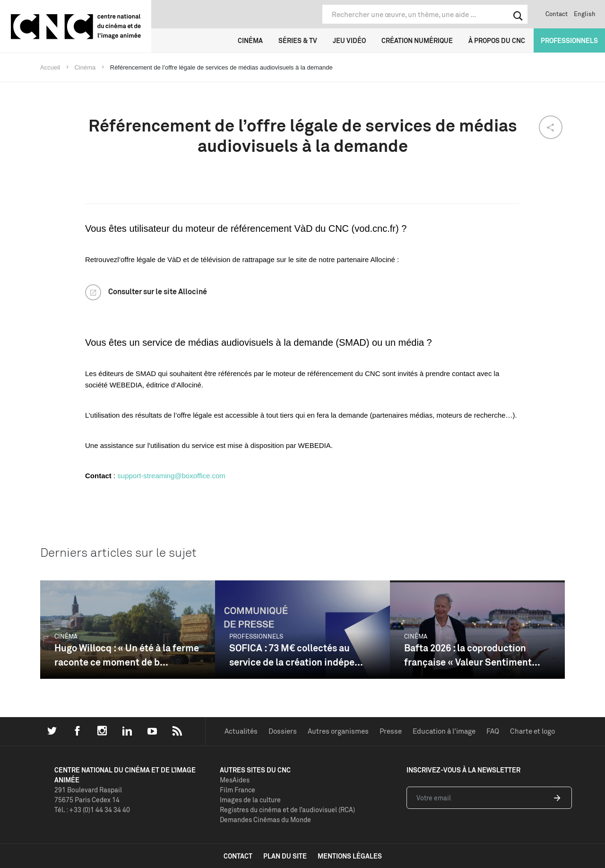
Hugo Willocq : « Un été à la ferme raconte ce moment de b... (127, 655)
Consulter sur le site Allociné (158, 291)
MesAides (235, 780)
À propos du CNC (497, 40)
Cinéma (250, 40)
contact (238, 856)
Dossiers (283, 731)
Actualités (241, 731)
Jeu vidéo (349, 40)
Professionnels (569, 40)
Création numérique (417, 40)
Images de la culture (250, 800)
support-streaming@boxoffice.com (171, 476)
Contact (557, 14)
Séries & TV (298, 40)
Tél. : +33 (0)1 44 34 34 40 (92, 810)
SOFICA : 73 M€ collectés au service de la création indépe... (296, 655)
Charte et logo (532, 731)
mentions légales (350, 856)
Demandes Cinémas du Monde (265, 820)
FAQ (493, 731)
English (585, 14)
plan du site (285, 856)
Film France (238, 790)
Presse (391, 731)
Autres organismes (338, 731)
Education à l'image (444, 731)
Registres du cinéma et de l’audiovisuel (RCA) (287, 810)
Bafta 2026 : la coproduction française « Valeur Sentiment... (472, 655)
